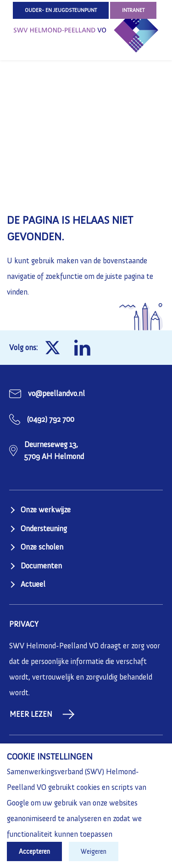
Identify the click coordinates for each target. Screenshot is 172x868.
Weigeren (94, 851)
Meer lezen (42, 714)
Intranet (133, 10)
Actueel (33, 584)
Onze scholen (42, 547)
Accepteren (34, 851)
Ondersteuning (44, 528)
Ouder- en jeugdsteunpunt (61, 10)
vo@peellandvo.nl (56, 393)
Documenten (41, 566)
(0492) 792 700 (51, 419)
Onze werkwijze (46, 510)
